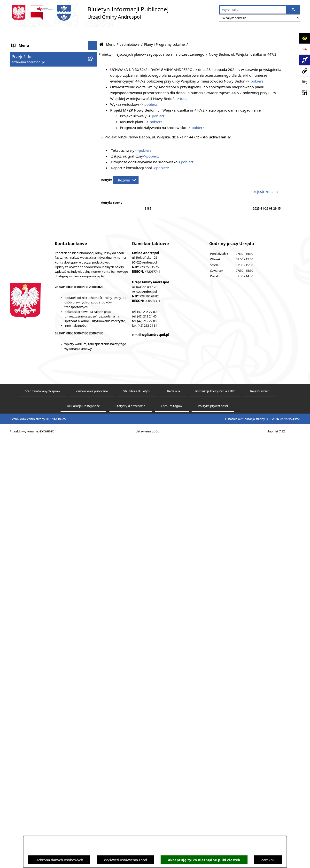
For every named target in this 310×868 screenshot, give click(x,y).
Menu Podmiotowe (28, 60)
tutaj (184, 86)
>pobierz (144, 138)
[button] (93, 61)
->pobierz (151, 144)
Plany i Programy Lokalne (164, 32)
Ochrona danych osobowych (59, 860)
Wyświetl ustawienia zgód (125, 860)
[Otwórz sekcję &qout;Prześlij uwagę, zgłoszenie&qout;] (305, 82)
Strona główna (24, 42)
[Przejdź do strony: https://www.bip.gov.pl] (305, 49)
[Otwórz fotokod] (305, 93)
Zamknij (268, 860)
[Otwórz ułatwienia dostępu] (305, 38)
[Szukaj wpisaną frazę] (294, 10)
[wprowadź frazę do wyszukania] (253, 10)
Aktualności (21, 51)
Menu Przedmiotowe (29, 69)
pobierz (257, 69)
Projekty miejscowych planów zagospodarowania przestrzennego (151, 42)
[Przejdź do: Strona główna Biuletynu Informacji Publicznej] (101, 32)
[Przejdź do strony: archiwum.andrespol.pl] (305, 71)
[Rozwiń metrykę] (126, 168)
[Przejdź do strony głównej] (89, 13)
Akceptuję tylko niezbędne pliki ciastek (204, 860)
